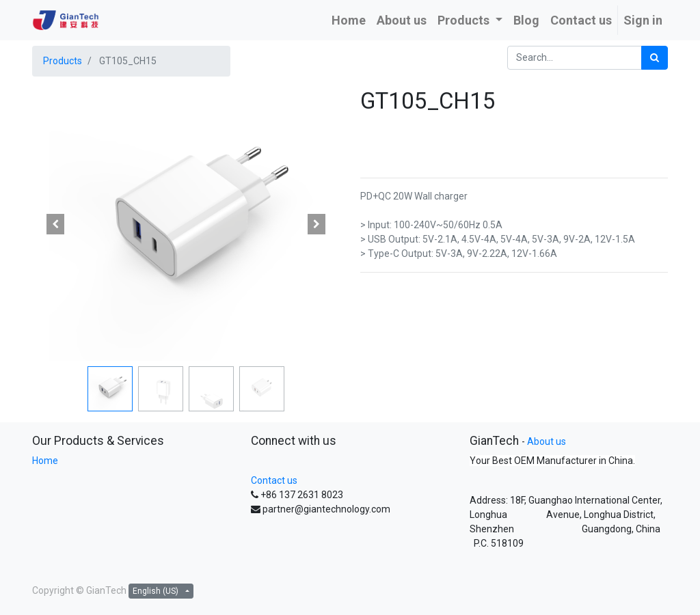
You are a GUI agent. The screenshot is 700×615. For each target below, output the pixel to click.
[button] (55, 224)
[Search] (655, 58)
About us (547, 441)
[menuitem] (349, 20)
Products (63, 61)
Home (45, 461)
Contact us (274, 480)
